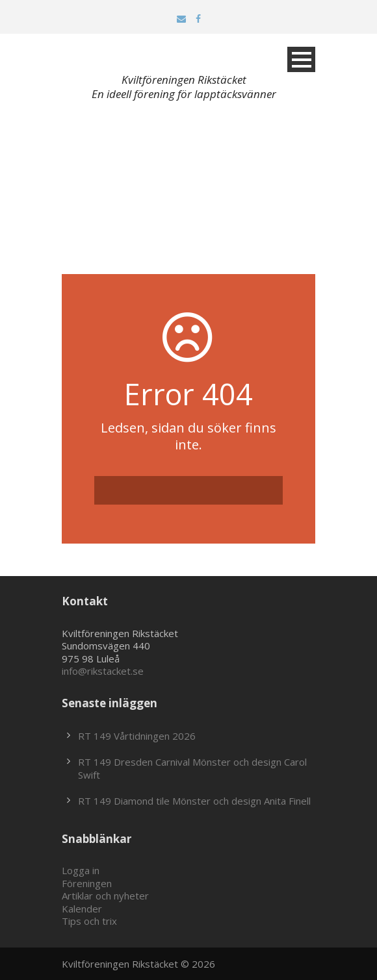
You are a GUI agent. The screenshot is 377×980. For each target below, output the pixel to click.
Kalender (82, 909)
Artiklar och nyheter (105, 896)
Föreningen (87, 883)
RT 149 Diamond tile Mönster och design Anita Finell (194, 801)
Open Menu (301, 59)
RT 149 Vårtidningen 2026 (137, 736)
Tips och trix (89, 921)
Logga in (81, 870)
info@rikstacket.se (103, 671)
